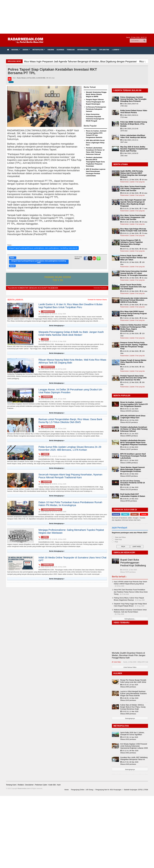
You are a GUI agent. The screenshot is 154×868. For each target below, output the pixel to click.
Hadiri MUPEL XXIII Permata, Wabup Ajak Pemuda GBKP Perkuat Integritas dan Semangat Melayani (133, 174)
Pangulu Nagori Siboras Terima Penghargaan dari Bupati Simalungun (95, 102)
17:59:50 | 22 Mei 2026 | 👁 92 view (134, 305)
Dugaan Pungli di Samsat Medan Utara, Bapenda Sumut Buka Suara (133, 362)
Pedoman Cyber (41, 785)
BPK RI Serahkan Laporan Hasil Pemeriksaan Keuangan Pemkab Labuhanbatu (133, 456)
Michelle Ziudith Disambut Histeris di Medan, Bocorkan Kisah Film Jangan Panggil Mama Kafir (129, 655)
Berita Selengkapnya (57, 326)
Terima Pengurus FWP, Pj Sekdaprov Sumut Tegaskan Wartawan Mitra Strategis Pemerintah (132, 243)
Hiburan (51, 50)
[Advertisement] (77, 17)
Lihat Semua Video (130, 667)
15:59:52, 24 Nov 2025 (58, 484)
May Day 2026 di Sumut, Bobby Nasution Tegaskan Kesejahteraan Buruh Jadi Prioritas (134, 149)
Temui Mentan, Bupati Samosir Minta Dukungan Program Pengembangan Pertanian (133, 469)
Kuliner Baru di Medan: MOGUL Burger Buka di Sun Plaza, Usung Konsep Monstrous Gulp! (133, 707)
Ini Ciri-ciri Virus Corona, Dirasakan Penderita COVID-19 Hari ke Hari (133, 483)
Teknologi (71, 50)
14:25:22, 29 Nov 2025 (58, 456)
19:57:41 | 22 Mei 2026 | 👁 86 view (134, 249)
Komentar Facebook (100, 288)
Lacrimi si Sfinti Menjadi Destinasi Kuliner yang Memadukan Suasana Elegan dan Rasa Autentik (133, 693)
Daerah (11, 82)
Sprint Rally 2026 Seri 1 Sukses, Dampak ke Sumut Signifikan (132, 734)
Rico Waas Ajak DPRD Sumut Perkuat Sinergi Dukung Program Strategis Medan (134, 313)
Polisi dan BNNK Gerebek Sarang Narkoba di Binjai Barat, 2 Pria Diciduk (134, 124)
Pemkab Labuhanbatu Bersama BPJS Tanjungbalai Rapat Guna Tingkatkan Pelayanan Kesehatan (95, 162)
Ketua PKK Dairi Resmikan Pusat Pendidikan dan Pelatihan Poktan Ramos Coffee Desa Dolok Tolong (131, 592)
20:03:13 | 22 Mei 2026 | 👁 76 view (134, 233)
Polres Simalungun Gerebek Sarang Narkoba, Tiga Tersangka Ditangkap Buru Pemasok (133, 99)
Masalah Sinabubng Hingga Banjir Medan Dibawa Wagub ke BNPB (96, 94)
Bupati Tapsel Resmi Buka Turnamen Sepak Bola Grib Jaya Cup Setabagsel (133, 287)
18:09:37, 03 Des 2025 (58, 429)
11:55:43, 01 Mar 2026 (58, 341)
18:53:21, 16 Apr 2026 (58, 314)
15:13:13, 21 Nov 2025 (58, 512)
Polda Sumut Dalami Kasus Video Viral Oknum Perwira (134, 112)
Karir (59, 785)
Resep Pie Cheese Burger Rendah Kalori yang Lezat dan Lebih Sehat (133, 681)
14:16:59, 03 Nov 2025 (58, 567)
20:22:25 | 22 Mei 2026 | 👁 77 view (134, 209)
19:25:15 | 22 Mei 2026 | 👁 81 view (134, 291)
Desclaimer (29, 785)
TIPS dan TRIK (104, 50)
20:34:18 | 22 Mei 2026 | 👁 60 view (134, 193)
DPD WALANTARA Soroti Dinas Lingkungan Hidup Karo (95, 143)
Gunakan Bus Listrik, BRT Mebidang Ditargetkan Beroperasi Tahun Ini (134, 758)
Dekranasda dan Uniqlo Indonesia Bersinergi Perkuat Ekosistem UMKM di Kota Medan (134, 300)
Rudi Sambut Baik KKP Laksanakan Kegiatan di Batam (133, 495)
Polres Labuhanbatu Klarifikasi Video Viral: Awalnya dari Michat (133, 136)
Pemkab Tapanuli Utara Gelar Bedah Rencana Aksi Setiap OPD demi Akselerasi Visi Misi (133, 378)
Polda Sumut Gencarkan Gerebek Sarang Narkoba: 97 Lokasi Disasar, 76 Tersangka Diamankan (134, 273)
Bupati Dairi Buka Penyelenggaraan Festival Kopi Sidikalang (133, 563)
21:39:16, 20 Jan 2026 (58, 399)
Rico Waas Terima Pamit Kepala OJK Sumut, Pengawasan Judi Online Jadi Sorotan (133, 189)
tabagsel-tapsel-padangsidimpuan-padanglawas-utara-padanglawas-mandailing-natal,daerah (43, 248)
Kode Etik (52, 785)
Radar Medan (44, 314)
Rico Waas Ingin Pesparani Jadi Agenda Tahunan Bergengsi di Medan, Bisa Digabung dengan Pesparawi (133, 203)
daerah (12, 266)
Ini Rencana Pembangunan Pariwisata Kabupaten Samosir (96, 109)
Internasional (83, 50)
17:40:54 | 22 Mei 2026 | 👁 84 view (134, 318)
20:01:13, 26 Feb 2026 (58, 369)
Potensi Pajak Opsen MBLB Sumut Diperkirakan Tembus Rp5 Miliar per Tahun (133, 258)
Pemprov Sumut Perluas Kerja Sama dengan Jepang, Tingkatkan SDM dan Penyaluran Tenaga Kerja (134, 346)
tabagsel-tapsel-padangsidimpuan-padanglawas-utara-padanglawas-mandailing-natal (39, 262)
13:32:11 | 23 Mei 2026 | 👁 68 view (134, 180)
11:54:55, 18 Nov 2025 (58, 539)
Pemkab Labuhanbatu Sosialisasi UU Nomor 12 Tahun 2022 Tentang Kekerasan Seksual (134, 429)
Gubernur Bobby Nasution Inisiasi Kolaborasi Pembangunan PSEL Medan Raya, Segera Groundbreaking (134, 328)
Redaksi (21, 785)
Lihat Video (116, 662)
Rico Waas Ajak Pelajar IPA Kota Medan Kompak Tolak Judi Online (134, 230)
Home (67, 790)
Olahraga (60, 50)
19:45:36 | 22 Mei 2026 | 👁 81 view (134, 278)
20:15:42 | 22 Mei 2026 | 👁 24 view (134, 222)
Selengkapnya (130, 718)
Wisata (94, 50)
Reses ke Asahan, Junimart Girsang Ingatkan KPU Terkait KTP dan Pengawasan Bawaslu (134, 404)
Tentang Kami (11, 785)
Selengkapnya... (130, 619)
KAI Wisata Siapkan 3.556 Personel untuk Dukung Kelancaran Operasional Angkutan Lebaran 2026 (134, 746)
